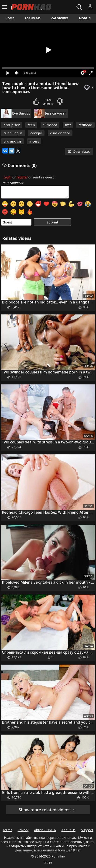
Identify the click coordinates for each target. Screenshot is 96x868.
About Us (69, 830)
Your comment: (13, 183)
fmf (68, 125)
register (22, 177)
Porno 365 (33, 18)
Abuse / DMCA (45, 830)
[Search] (80, 7)
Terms (7, 830)
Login (7, 177)
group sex (12, 125)
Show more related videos (48, 810)
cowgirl (36, 133)
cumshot (50, 125)
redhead (85, 125)
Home (10, 18)
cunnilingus (13, 133)
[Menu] (5, 7)
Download (79, 151)
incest (34, 141)
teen (31, 125)
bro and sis (12, 141)
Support (87, 830)
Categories (60, 18)
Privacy (23, 830)
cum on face (60, 133)
